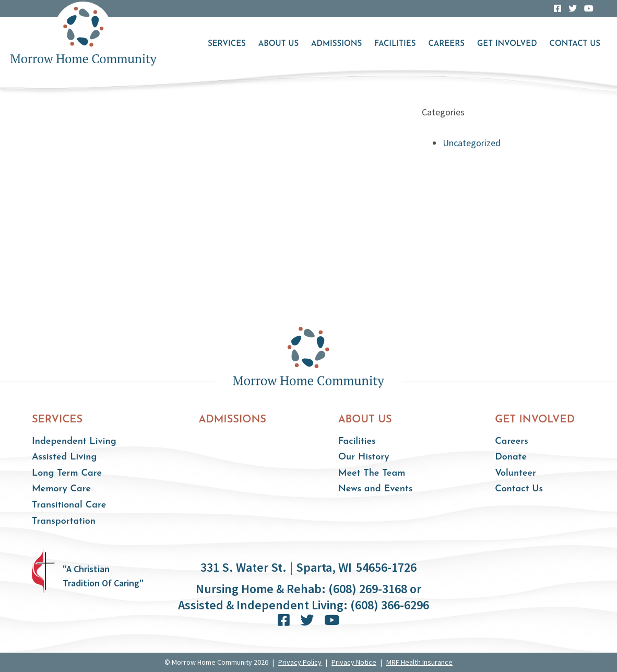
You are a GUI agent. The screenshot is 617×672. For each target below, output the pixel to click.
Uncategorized (472, 143)
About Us (278, 44)
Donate (511, 457)
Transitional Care (69, 505)
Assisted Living (64, 457)
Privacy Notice (354, 662)
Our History (364, 457)
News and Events (376, 489)
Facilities (395, 44)
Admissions (336, 44)
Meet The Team (372, 473)
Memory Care (61, 489)
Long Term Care (67, 473)
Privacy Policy (300, 662)
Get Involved (507, 44)
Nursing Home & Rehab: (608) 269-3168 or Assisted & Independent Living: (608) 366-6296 (304, 597)
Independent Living (74, 441)
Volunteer (515, 473)
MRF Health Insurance (419, 662)
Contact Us (575, 44)
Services (227, 44)
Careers (446, 44)
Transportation (64, 521)
